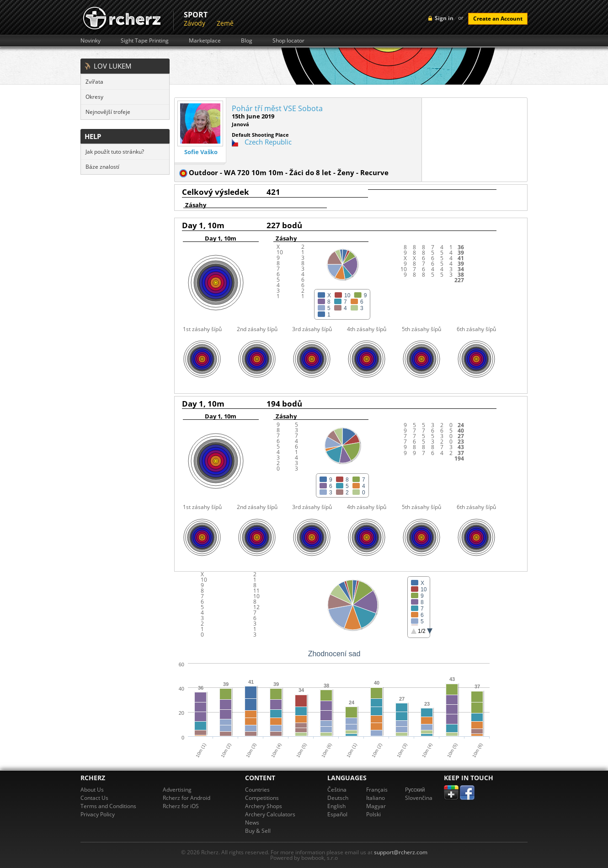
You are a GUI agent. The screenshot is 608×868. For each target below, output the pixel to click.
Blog (247, 41)
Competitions (262, 798)
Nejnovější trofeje (108, 112)
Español (337, 814)
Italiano (376, 798)
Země (225, 23)
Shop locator (288, 41)
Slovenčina (419, 798)
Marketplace (205, 41)
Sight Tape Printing (145, 41)
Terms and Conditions (108, 806)
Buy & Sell (258, 831)
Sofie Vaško (201, 152)
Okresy (94, 97)
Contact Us (94, 798)
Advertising (177, 790)
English (336, 806)
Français (377, 790)
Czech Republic (268, 142)
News (252, 822)
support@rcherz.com (401, 852)
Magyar (376, 806)
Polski (373, 814)
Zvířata (94, 82)
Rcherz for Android (187, 798)
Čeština (337, 790)
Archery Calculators (270, 814)
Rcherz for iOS (181, 806)
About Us (92, 790)
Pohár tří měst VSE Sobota (277, 108)
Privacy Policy (98, 814)
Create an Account (498, 19)
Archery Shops (264, 806)
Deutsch (338, 798)
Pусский (415, 790)
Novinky (91, 41)
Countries (257, 790)
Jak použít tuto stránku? (115, 152)
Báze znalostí (102, 167)
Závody (195, 23)
